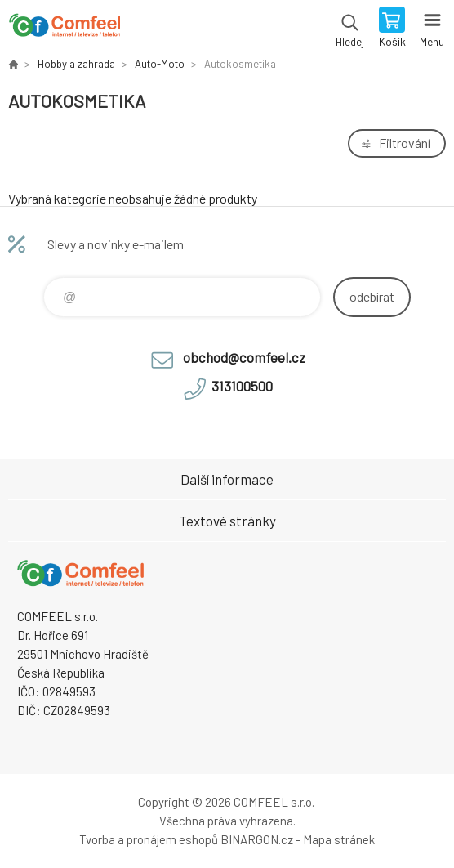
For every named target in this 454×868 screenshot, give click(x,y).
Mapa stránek (339, 839)
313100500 (242, 386)
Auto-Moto (160, 64)
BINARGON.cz (257, 839)
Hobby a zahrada (76, 64)
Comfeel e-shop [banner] (64, 29)
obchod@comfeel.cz (244, 357)
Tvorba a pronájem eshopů (149, 839)
